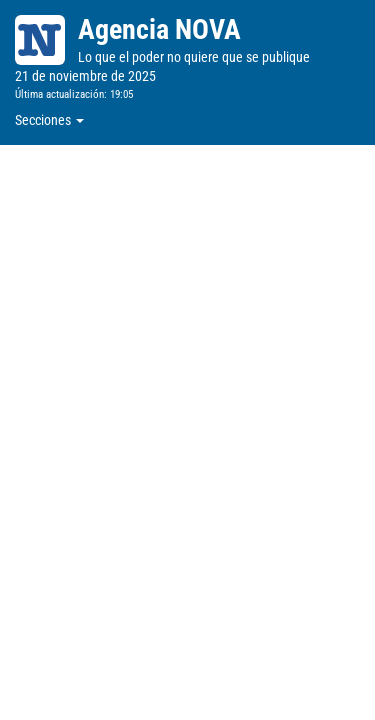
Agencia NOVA (159, 29)
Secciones (49, 120)
